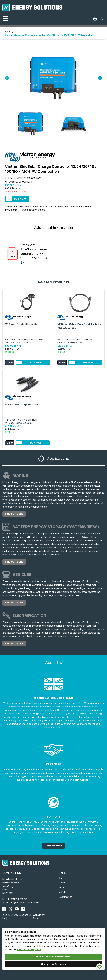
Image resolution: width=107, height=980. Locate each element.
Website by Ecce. (39, 917)
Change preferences (53, 964)
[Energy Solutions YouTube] (17, 909)
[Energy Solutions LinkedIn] (23, 909)
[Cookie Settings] (100, 967)
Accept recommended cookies (54, 957)
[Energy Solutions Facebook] (4, 909)
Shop (61, 878)
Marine (62, 883)
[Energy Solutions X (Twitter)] (11, 909)
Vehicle (62, 892)
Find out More (53, 846)
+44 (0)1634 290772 (17, 899)
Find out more (14, 514)
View (10, 362)
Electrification (65, 897)
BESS (61, 887)
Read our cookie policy (29, 949)
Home (8, 32)
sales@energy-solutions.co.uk (24, 903)
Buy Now (20, 199)
